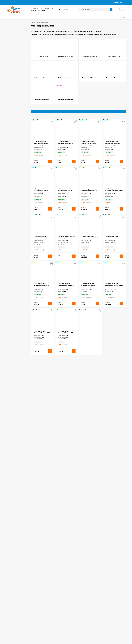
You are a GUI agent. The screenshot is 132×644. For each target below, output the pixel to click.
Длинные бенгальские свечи (17, 261)
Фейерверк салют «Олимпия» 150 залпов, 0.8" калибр (90, 383)
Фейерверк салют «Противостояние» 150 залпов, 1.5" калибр (41, 146)
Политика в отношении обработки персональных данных (46, 2)
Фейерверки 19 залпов (15, 52)
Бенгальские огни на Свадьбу (17, 245)
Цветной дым (44, 631)
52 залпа (11, 238)
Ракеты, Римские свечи (47, 633)
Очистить (23, 162)
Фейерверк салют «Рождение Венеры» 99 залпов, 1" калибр (41, 288)
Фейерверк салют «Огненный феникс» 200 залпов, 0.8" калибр (113, 478)
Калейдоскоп (12, 263)
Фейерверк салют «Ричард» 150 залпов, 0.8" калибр (113, 383)
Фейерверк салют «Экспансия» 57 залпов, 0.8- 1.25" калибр (42, 193)
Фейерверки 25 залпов (15, 50)
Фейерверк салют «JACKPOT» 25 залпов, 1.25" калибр (66, 146)
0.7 (14, 119)
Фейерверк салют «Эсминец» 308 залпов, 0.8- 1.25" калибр (66, 572)
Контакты (70, 2)
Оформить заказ (10, 633)
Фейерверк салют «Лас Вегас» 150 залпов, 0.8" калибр (90, 335)
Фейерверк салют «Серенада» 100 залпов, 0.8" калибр (66, 288)
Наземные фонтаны (14, 266)
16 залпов (17, 226)
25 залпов (18, 231)
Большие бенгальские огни (16, 254)
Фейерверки (28, 629)
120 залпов (12, 224)
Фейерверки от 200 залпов (16, 35)
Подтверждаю (110, 641)
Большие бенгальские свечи (16, 256)
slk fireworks (12, 240)
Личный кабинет (11, 631)
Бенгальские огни (21, 240)
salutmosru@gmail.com (53, 615)
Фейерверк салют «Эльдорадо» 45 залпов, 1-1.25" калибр (113, 146)
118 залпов (18, 221)
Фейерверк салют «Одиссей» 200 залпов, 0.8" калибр (42, 525)
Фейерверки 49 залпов (15, 45)
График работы (80, 2)
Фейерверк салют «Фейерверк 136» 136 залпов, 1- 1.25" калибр (114, 288)
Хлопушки (44, 629)
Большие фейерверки (15, 55)
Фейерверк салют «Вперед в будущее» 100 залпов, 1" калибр (89, 193)
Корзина (8, 629)
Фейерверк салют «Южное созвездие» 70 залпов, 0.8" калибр (65, 193)
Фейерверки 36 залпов (15, 47)
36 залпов (16, 235)
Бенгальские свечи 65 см (15, 249)
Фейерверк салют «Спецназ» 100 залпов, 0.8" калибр (90, 288)
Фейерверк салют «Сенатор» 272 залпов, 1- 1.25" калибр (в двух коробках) (43, 572)
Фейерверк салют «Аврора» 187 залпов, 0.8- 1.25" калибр (89, 572)
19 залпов (17, 228)
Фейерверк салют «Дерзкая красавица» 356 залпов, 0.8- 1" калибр (66, 478)
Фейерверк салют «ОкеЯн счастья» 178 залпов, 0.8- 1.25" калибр (66, 383)
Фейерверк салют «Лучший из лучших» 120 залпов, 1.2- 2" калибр (113, 335)
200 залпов (12, 231)
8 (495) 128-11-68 (64, 10)
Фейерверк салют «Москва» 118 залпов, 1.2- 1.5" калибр (90, 241)
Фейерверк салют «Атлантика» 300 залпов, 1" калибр (113, 430)
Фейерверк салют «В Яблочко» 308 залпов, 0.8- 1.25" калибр (42, 478)
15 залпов (17, 224)
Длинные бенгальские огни (16, 259)
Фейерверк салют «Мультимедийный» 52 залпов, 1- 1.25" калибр (88, 146)
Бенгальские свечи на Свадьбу (17, 252)
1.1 (10, 123)
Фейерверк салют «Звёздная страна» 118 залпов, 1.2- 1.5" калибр (41, 241)
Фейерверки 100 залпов (16, 40)
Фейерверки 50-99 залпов (16, 42)
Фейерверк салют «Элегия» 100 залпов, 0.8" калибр (65, 335)
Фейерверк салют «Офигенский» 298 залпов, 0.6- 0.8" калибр (66, 525)
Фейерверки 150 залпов (16, 37)
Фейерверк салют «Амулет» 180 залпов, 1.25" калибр (65, 430)
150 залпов (12, 226)
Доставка (16, 2)
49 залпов (22, 235)
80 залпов (17, 238)
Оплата (24, 2)
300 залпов (12, 233)
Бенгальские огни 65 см (15, 242)
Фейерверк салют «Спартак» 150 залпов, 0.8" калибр (42, 430)
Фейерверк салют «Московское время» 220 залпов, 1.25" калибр (89, 478)
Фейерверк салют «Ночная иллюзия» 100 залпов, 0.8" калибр (112, 241)
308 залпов (18, 233)
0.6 (10, 119)
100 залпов (12, 221)
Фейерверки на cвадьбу (16, 57)
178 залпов (12, 228)
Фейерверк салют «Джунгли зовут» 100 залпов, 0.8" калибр (114, 193)
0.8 (19, 119)
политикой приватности (89, 643)
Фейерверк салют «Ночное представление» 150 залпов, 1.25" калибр (42, 383)
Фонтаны (27, 633)
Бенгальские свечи (14, 247)
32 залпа (11, 235)
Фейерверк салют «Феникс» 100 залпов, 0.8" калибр (42, 335)
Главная (9, 2)
